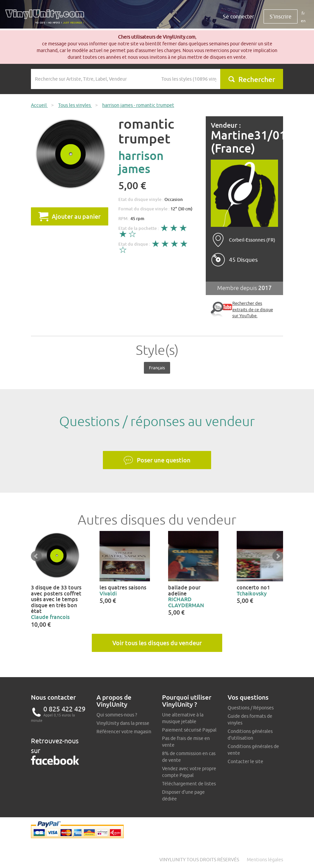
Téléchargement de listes (189, 784)
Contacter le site (245, 761)
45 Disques (243, 260)
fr (303, 13)
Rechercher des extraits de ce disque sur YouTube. (253, 309)
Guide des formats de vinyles (250, 719)
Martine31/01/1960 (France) (244, 142)
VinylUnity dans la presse (123, 723)
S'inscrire (281, 16)
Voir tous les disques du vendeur (157, 643)
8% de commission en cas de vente (189, 757)
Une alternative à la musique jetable (183, 718)
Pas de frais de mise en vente (186, 742)
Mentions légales (265, 860)
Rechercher (251, 79)
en (303, 21)
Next (278, 556)
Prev (36, 556)
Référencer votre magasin (124, 732)
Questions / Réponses (251, 708)
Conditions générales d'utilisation (250, 735)
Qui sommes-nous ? (117, 715)
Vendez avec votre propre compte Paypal (189, 772)
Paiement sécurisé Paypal (189, 730)
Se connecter (239, 16)
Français (157, 368)
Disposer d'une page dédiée (183, 795)
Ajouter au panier (69, 216)
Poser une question (157, 460)
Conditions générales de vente (253, 750)
